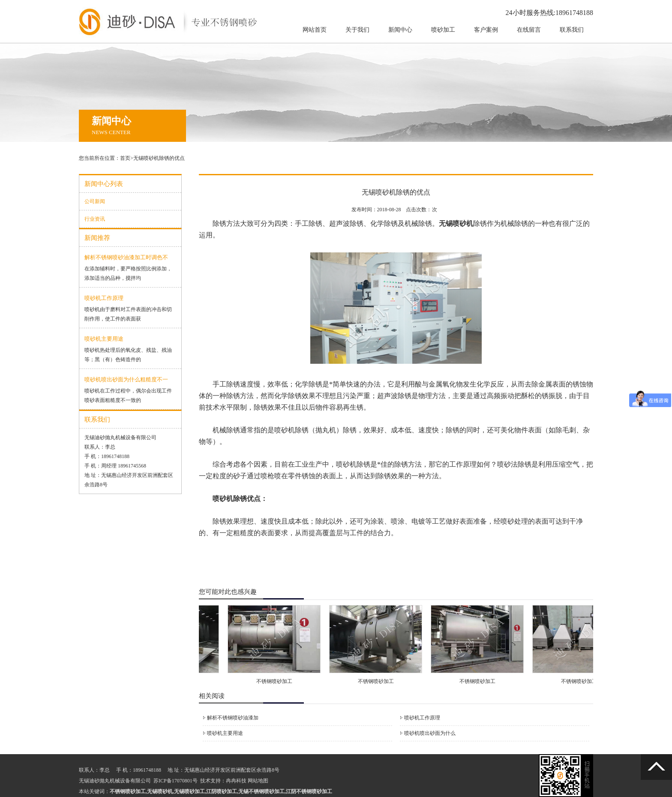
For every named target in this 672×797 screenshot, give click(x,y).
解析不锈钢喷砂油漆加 (233, 718)
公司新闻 (95, 201)
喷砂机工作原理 (104, 298)
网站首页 (315, 30)
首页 (125, 158)
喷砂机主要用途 (104, 339)
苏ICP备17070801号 (175, 781)
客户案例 (486, 30)
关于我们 (357, 30)
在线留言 (529, 30)
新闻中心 (400, 30)
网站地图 (258, 781)
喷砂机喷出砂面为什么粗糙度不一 (126, 379)
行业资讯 (95, 219)
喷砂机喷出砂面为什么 (430, 733)
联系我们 (572, 30)
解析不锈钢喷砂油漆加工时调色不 (126, 257)
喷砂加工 (443, 30)
